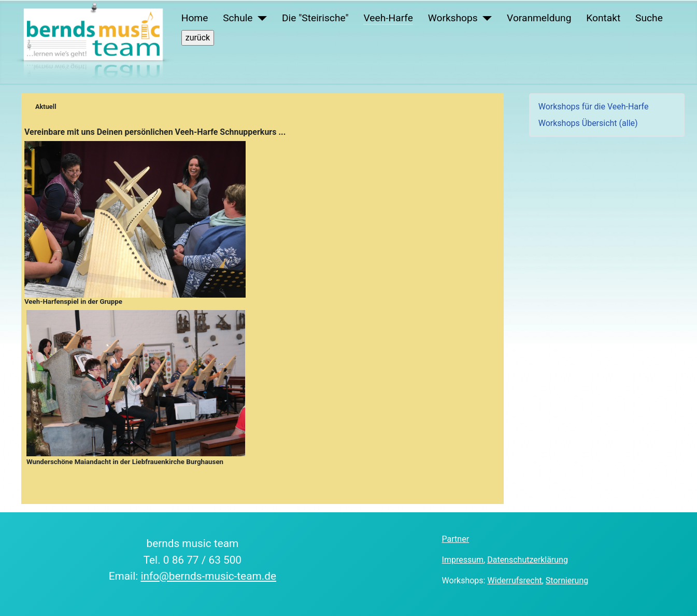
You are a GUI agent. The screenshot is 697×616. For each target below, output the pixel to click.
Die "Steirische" (315, 18)
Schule (238, 18)
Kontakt (603, 18)
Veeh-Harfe (388, 18)
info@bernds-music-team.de (208, 576)
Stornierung (567, 580)
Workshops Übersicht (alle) (588, 123)
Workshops (453, 18)
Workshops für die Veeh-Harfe (594, 107)
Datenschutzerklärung (528, 560)
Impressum (463, 560)
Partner (456, 539)
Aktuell (46, 107)
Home (195, 18)
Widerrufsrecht (514, 580)
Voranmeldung (539, 18)
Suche (649, 18)
